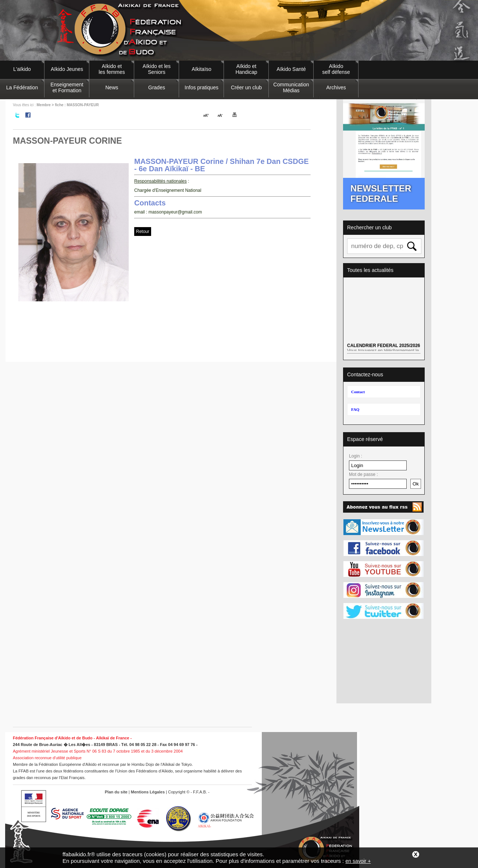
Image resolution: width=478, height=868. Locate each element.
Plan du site (116, 792)
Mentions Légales (148, 792)
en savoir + (358, 861)
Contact (358, 392)
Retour (143, 232)
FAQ (355, 409)
